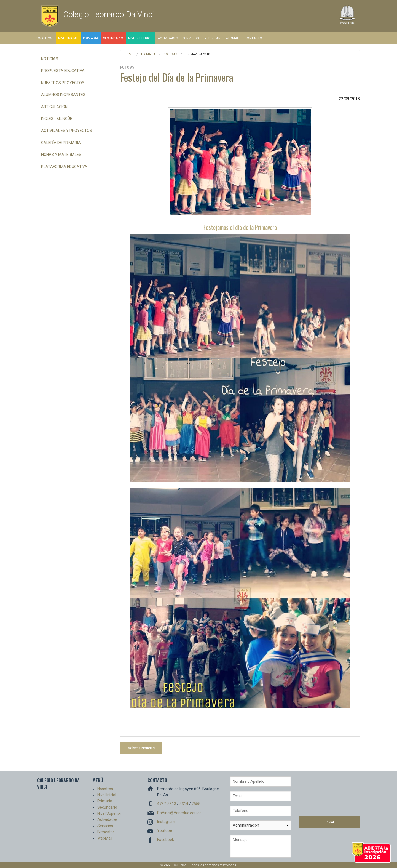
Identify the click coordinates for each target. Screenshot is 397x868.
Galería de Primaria (61, 143)
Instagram (166, 822)
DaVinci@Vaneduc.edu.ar (179, 813)
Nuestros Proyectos (63, 83)
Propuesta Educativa (63, 71)
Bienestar (212, 38)
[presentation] (322, 796)
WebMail (233, 38)
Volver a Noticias (141, 748)
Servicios (191, 38)
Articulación (54, 107)
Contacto (253, 38)
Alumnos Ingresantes (63, 95)
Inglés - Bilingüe (57, 119)
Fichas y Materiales (61, 155)
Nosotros (44, 38)
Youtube (165, 830)
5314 (184, 804)
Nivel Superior (140, 38)
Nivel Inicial (68, 38)
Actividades (168, 38)
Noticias (50, 59)
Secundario (113, 38)
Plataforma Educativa (64, 167)
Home (129, 54)
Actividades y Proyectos (67, 131)
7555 (196, 804)
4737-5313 (167, 804)
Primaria (91, 38)
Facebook (166, 840)
